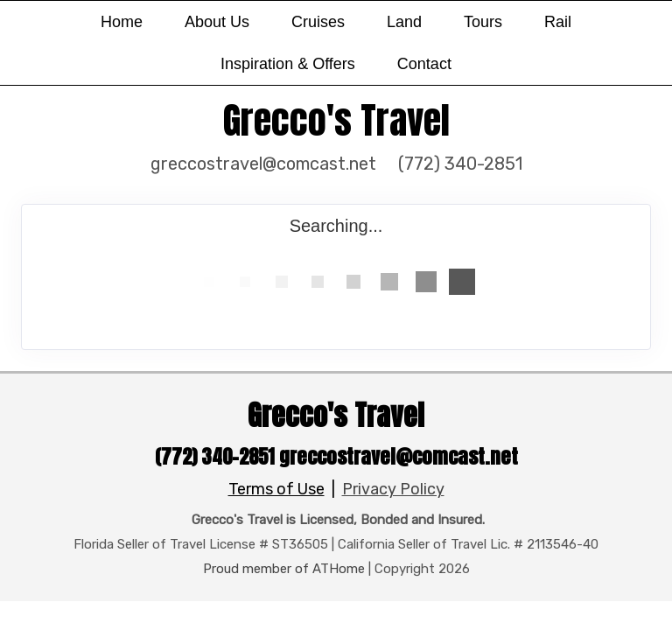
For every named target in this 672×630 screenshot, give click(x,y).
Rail (558, 22)
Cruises (318, 22)
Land (404, 22)
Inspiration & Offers (288, 64)
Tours (483, 22)
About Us (217, 22)
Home (122, 22)
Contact (424, 64)
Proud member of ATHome (284, 569)
